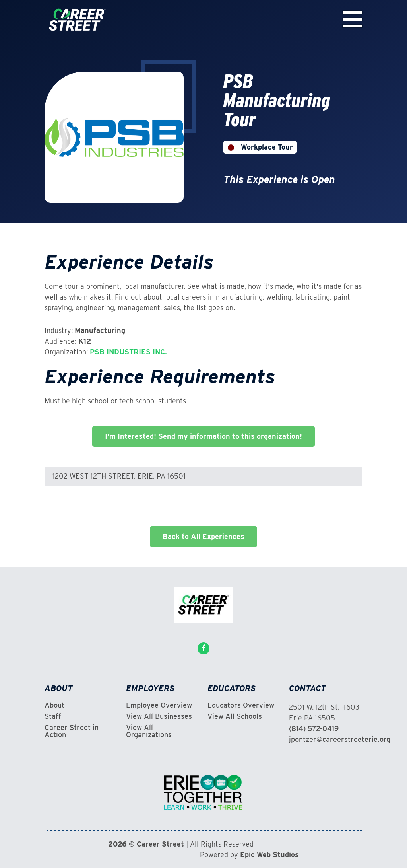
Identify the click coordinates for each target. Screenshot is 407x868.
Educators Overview (241, 705)
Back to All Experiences (203, 536)
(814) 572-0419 (314, 729)
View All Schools (235, 716)
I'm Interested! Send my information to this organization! (203, 436)
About (54, 705)
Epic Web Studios (269, 855)
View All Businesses (159, 716)
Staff (53, 716)
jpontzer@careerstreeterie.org (340, 739)
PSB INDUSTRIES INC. (128, 352)
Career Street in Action (72, 731)
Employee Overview (159, 705)
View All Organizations (149, 731)
